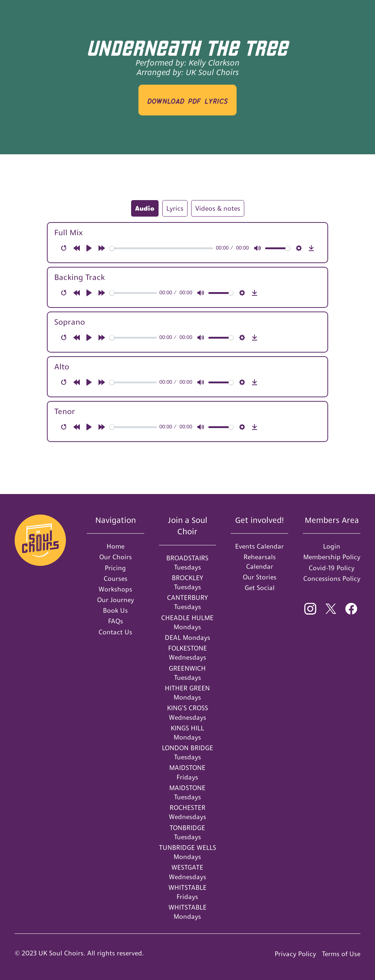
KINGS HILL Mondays (187, 733)
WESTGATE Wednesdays (187, 872)
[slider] (161, 248)
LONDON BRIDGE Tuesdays (187, 752)
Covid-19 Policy (332, 568)
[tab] (145, 208)
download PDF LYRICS (187, 100)
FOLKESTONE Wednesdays (187, 653)
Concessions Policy (332, 579)
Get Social (260, 588)
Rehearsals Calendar (260, 561)
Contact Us (115, 632)
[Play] (89, 248)
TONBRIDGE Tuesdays (187, 832)
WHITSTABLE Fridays (187, 892)
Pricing (115, 568)
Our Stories (260, 577)
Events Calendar (259, 546)
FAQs (116, 621)
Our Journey (116, 600)
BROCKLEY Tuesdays (187, 582)
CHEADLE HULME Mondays (187, 622)
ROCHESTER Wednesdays (187, 812)
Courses (116, 579)
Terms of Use (341, 954)
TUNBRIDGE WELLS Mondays (187, 852)
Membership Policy (332, 557)
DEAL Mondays (187, 638)
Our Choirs (116, 557)
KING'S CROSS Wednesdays (187, 712)
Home (116, 546)
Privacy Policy (295, 954)
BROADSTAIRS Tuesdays (187, 563)
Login (332, 546)
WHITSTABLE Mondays (187, 912)
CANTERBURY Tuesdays (187, 602)
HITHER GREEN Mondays (187, 693)
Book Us (115, 610)
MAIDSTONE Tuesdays (187, 792)
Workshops (115, 589)
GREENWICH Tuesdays (187, 673)
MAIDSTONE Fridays (187, 772)
